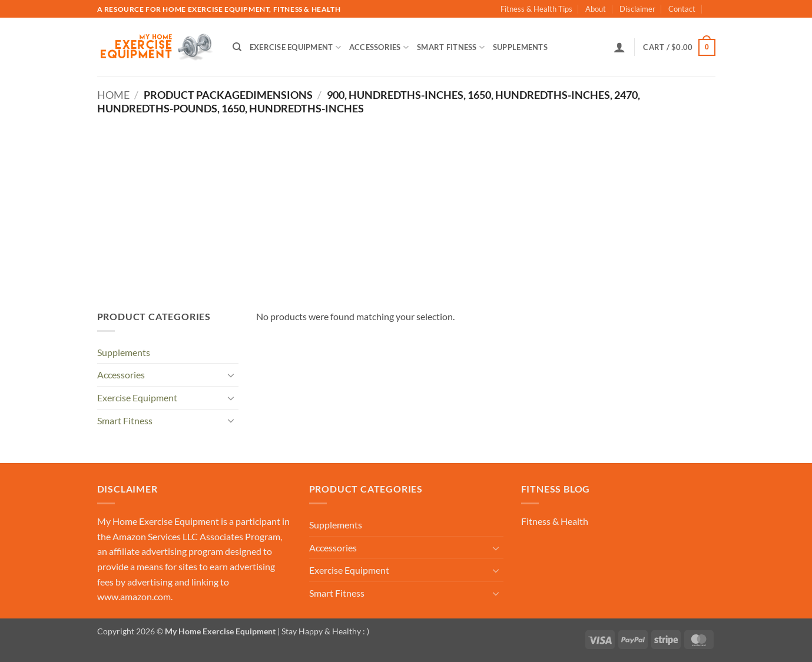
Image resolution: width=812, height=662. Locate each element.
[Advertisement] (406, 203)
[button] (619, 47)
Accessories (379, 47)
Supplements (520, 47)
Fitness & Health (555, 521)
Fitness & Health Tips (536, 9)
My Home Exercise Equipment (158, 521)
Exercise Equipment (295, 47)
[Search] (237, 47)
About (596, 9)
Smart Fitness (451, 47)
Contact (682, 9)
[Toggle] (231, 375)
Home (113, 95)
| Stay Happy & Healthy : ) (322, 631)
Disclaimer (637, 9)
